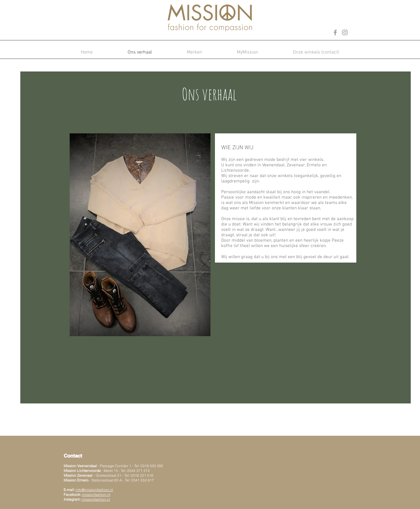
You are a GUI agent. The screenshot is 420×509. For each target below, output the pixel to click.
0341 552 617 (143, 480)
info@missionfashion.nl (94, 490)
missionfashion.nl (96, 499)
